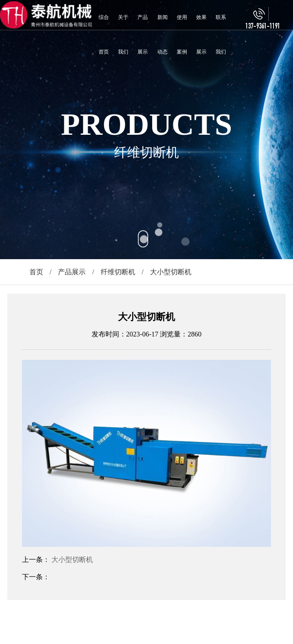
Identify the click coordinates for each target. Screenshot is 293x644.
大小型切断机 (72, 560)
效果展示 (201, 35)
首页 (36, 272)
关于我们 (123, 35)
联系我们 (221, 35)
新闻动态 (162, 35)
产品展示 (143, 35)
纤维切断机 (118, 272)
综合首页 (104, 35)
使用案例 (182, 35)
